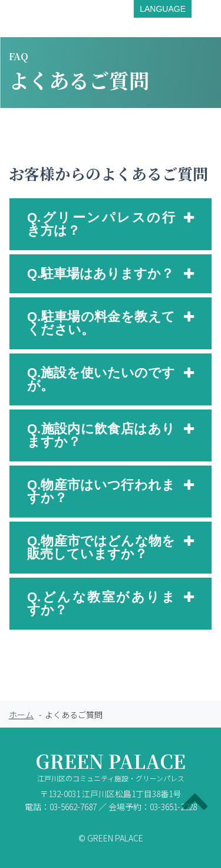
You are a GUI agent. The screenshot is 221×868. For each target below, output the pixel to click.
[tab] (111, 224)
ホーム (21, 715)
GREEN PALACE (111, 769)
